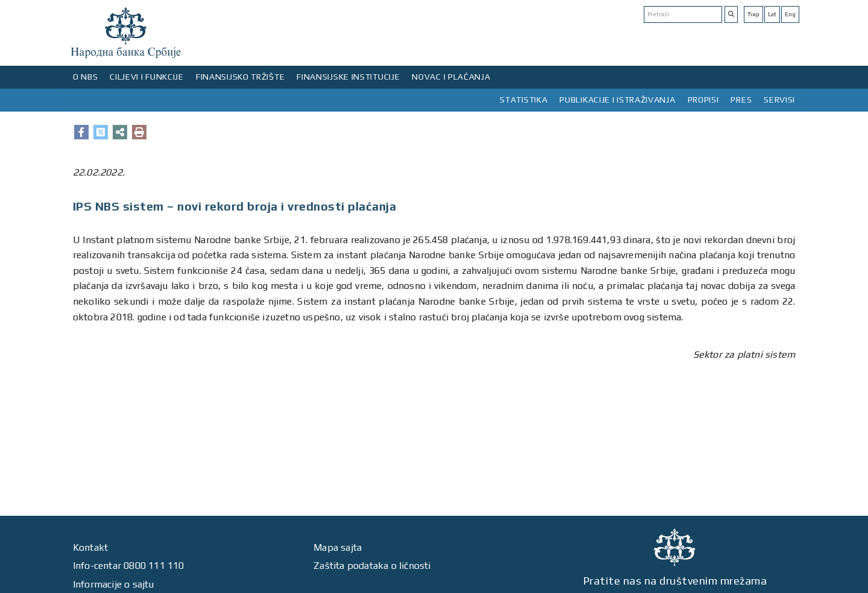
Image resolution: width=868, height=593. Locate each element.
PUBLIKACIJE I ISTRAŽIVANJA (617, 100)
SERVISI (779, 100)
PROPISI (703, 100)
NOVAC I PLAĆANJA (451, 77)
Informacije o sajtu (114, 584)
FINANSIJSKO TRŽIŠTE (240, 77)
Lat (772, 14)
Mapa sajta (338, 547)
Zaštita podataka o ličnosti (372, 566)
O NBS (86, 77)
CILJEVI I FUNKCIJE (147, 77)
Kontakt (90, 547)
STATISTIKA (524, 100)
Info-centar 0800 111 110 (129, 566)
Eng (790, 14)
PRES (741, 100)
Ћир (753, 14)
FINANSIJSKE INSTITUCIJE (348, 77)
